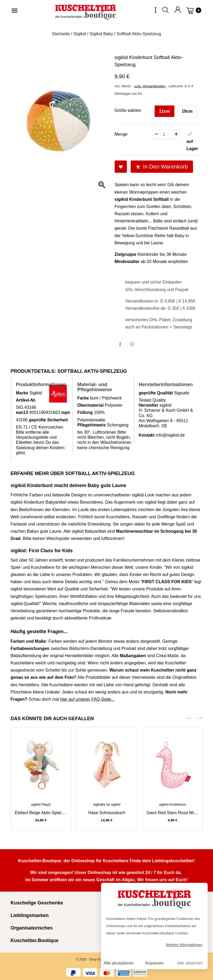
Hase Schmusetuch (107, 813)
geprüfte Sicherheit (48, 420)
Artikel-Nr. (26, 400)
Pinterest (132, 344)
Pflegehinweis (92, 425)
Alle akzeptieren (119, 963)
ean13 (22, 412)
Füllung (85, 412)
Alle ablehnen (190, 963)
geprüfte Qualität (156, 393)
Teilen (120, 344)
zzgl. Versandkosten (150, 86)
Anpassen (154, 963)
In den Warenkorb (162, 166)
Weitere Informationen (184, 945)
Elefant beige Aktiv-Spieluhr (41, 813)
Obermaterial (91, 405)
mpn (66, 412)
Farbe (83, 398)
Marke (22, 393)
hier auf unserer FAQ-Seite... (87, 699)
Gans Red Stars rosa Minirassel (178, 813)
